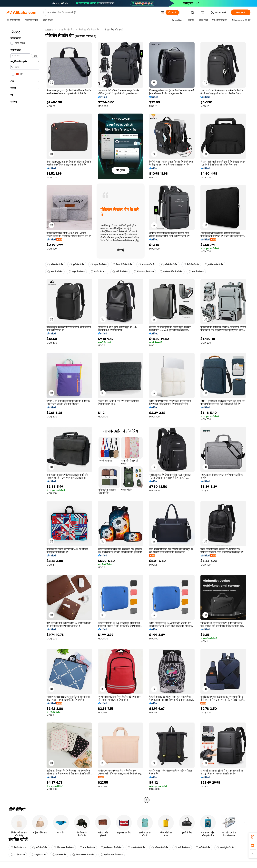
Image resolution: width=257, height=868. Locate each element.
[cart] (203, 13)
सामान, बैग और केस (66, 30)
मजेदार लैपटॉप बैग (147, 264)
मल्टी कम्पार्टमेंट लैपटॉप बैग (171, 272)
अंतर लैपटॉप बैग (55, 272)
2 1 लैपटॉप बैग (18, 855)
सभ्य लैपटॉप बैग (196, 272)
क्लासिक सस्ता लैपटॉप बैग (112, 855)
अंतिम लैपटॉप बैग (55, 264)
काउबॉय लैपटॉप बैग (136, 848)
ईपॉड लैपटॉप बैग (191, 264)
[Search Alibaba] (102, 12)
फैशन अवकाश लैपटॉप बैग (83, 855)
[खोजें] (172, 12)
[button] (162, 12)
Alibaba (49, 30)
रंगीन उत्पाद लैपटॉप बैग (144, 272)
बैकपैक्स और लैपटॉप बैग (89, 30)
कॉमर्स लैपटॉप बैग (169, 264)
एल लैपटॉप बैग (59, 855)
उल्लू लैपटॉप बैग (38, 855)
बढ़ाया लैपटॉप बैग (99, 264)
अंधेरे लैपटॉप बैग (182, 848)
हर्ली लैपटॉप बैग (203, 848)
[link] (253, 837)
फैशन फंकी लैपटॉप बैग (123, 264)
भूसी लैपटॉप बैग (77, 264)
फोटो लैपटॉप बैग (120, 272)
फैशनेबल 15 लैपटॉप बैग (111, 848)
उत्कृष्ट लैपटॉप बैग (77, 272)
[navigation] (25, 415)
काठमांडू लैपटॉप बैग (225, 848)
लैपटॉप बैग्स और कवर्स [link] (114, 30)
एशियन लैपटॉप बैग (160, 848)
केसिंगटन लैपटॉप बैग (214, 264)
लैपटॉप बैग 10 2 (99, 272)
